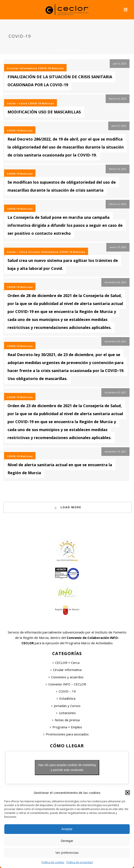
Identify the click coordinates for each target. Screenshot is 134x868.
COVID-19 (44, 68)
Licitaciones (66, 713)
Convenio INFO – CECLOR (66, 684)
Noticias (58, 68)
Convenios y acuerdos (66, 677)
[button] (128, 793)
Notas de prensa (66, 720)
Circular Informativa (22, 68)
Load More (67, 507)
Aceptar (67, 829)
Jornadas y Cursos (66, 706)
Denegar (67, 841)
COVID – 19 (66, 691)
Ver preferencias (67, 853)
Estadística (66, 698)
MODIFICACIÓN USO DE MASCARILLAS (44, 112)
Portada (59, 51)
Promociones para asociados (66, 734)
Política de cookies (53, 862)
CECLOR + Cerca (66, 663)
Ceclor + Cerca (17, 103)
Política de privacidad (80, 862)
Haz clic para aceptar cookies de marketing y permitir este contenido (67, 767)
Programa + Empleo (66, 727)
